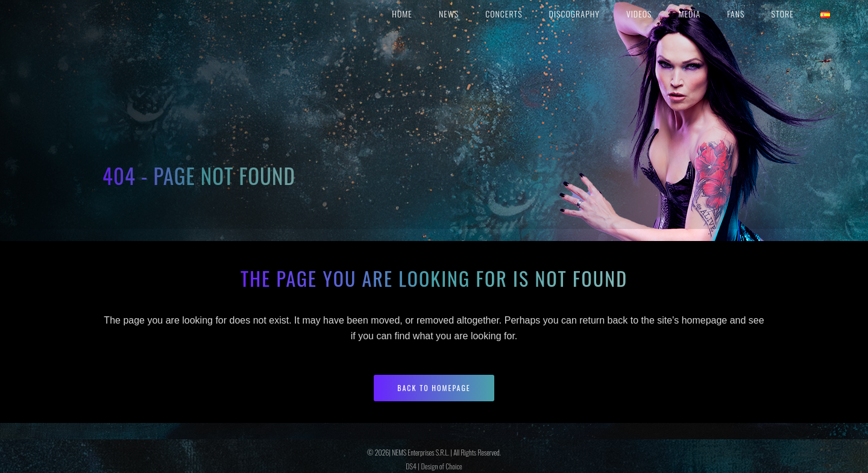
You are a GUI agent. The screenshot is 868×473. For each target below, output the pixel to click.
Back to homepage (434, 388)
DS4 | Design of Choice (434, 466)
